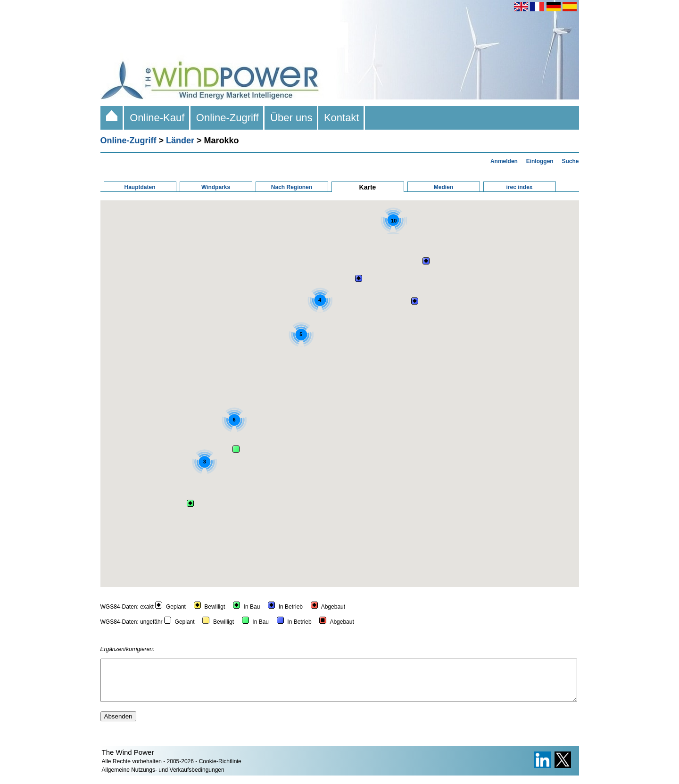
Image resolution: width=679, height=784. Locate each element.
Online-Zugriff (228, 118)
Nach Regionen (292, 187)
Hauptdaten (140, 187)
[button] (359, 278)
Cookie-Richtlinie (220, 770)
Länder (180, 140)
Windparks (216, 187)
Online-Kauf (157, 118)
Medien (443, 187)
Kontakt (342, 118)
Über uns (291, 118)
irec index (519, 187)
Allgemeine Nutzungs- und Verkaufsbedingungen (163, 778)
